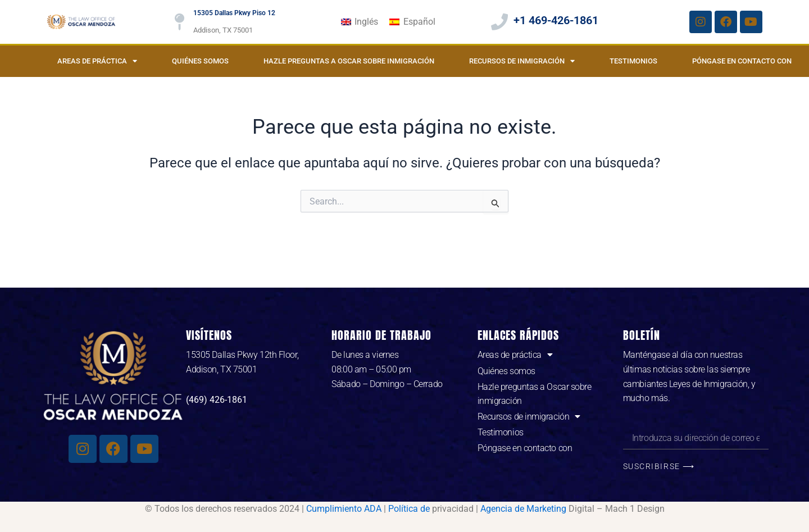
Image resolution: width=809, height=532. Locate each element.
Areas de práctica (97, 61)
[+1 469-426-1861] (499, 22)
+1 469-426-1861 (556, 20)
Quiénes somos (200, 61)
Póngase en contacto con (742, 61)
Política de (409, 509)
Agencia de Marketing (523, 509)
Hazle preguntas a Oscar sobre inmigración (349, 61)
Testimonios (633, 61)
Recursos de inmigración (522, 61)
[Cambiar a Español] (412, 22)
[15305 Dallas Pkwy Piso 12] (179, 22)
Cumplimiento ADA (344, 509)
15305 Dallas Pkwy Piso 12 (234, 13)
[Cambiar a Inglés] (360, 22)
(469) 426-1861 (217, 400)
